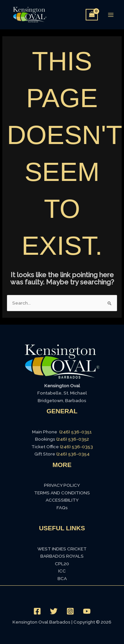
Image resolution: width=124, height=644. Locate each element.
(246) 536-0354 (73, 454)
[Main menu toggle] (111, 15)
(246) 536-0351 (76, 432)
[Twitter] (54, 611)
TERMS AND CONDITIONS (62, 493)
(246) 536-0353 (76, 447)
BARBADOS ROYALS (62, 556)
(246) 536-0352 (73, 439)
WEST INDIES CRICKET (62, 549)
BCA (62, 578)
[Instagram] (70, 611)
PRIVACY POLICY (62, 485)
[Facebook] (37, 611)
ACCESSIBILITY (62, 500)
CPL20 (62, 564)
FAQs (62, 508)
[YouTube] (87, 611)
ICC (62, 571)
